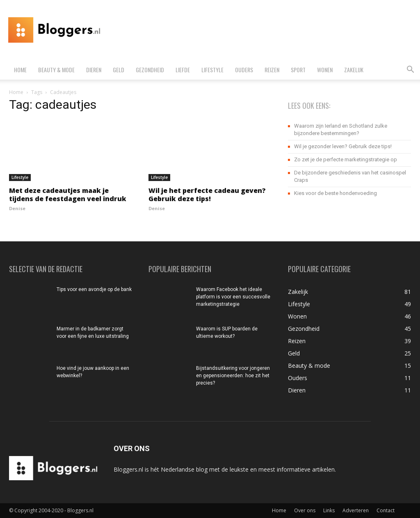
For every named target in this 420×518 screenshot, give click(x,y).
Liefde (183, 70)
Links (329, 510)
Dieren (94, 70)
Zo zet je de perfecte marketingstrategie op (346, 159)
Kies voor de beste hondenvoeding (336, 193)
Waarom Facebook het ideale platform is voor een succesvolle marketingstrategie (233, 297)
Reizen (272, 70)
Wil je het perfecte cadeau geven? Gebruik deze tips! (207, 195)
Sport (298, 70)
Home (20, 70)
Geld (119, 70)
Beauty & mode (56, 70)
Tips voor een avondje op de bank (94, 289)
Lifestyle (212, 70)
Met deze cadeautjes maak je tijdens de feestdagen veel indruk (68, 195)
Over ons (305, 510)
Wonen (325, 70)
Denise (17, 208)
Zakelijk (354, 70)
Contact (386, 510)
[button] (410, 70)
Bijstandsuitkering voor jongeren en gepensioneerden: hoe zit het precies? (233, 376)
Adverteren (356, 510)
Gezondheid (150, 70)
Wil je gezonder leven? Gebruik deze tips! (343, 146)
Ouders (244, 70)
